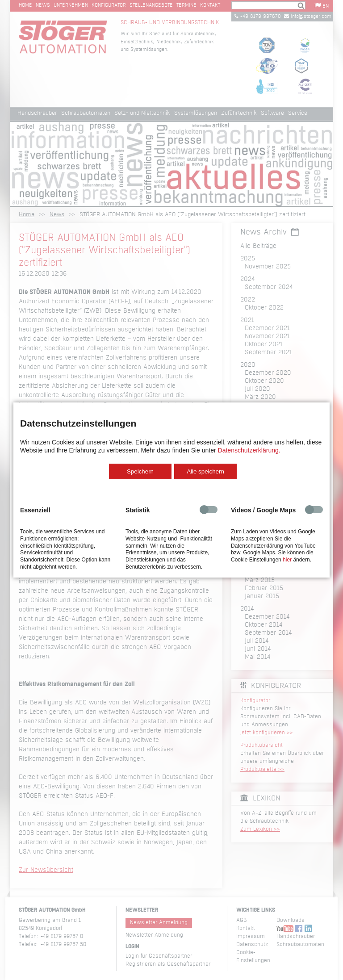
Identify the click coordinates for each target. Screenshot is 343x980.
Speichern (140, 471)
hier (287, 560)
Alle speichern (205, 471)
